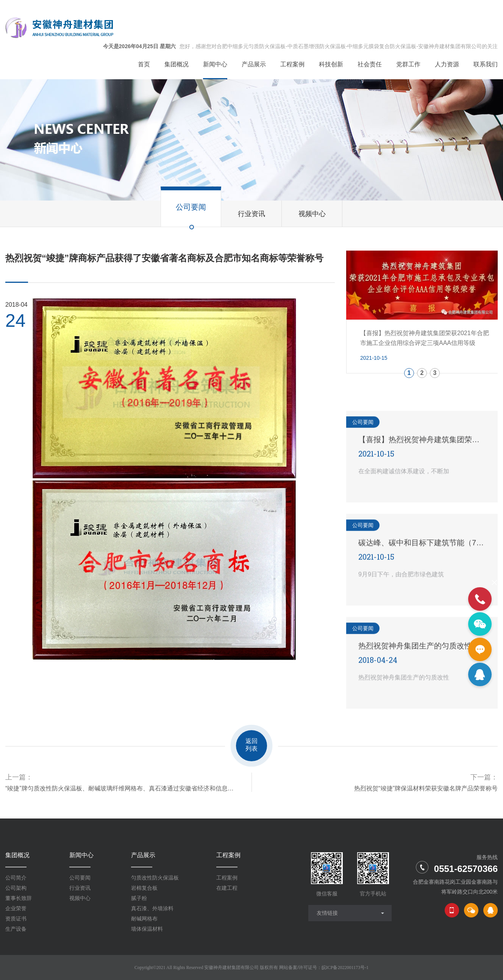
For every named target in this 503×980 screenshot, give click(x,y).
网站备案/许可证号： (324, 967)
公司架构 (16, 888)
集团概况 (17, 855)
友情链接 (327, 913)
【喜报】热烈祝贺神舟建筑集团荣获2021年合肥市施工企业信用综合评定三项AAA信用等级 (422, 439)
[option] (422, 312)
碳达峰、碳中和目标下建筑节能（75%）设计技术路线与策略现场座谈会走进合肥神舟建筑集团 (422, 542)
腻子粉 (139, 898)
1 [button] (409, 373)
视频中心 (80, 898)
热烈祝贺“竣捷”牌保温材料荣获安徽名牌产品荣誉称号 (426, 788)
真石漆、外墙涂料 (152, 908)
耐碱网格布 (144, 919)
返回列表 (251, 745)
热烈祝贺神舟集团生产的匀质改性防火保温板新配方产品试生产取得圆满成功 (422, 645)
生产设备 (16, 929)
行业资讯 (80, 888)
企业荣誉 (16, 908)
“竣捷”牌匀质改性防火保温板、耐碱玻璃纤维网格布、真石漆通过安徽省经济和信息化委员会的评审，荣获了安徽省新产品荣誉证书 (121, 788)
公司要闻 (80, 878)
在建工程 (227, 888)
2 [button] (422, 373)
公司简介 (16, 878)
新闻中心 (81, 855)
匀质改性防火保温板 (155, 878)
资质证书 (16, 919)
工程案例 (228, 855)
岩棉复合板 (144, 888)
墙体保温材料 (147, 929)
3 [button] (435, 373)
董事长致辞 (19, 898)
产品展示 (143, 855)
